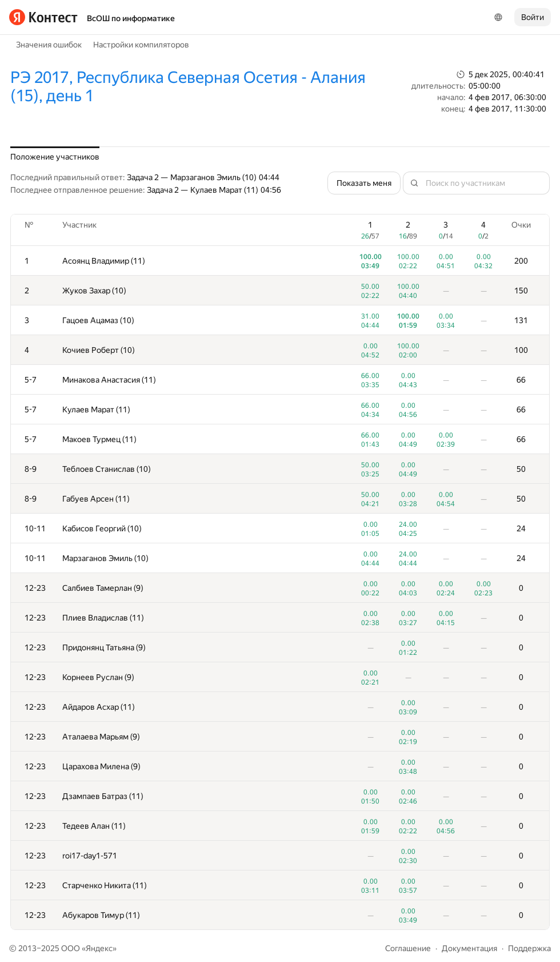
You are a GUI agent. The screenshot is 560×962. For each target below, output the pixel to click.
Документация (469, 948)
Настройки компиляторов (141, 45)
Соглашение (408, 948)
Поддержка (529, 948)
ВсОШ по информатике (131, 18)
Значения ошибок (49, 45)
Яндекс (99, 948)
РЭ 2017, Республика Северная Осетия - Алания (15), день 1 (188, 87)
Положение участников (55, 157)
